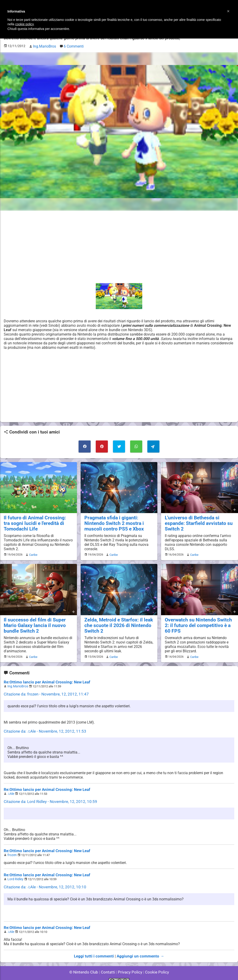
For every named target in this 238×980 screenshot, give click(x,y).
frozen (12, 849)
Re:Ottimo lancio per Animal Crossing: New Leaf (44, 678)
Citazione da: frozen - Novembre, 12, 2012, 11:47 (43, 689)
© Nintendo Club (86, 964)
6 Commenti (71, 46)
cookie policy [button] (24, 24)
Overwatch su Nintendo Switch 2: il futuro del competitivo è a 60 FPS (198, 622)
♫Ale (11, 788)
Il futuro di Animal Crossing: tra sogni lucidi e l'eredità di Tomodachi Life (35, 521)
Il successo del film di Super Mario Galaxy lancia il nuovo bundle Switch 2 (38, 622)
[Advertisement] (119, 246)
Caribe (33, 552)
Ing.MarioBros (17, 682)
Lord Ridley (15, 872)
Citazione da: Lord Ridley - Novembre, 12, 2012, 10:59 (47, 796)
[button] (228, 11)
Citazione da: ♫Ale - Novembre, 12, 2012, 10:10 (42, 880)
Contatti (109, 964)
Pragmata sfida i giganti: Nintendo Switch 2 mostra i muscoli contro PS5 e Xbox (119, 521)
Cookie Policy (155, 964)
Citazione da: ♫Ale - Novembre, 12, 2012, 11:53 (42, 726)
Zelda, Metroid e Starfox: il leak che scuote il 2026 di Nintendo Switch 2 (116, 622)
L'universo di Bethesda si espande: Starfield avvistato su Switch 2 (199, 518)
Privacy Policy (130, 964)
